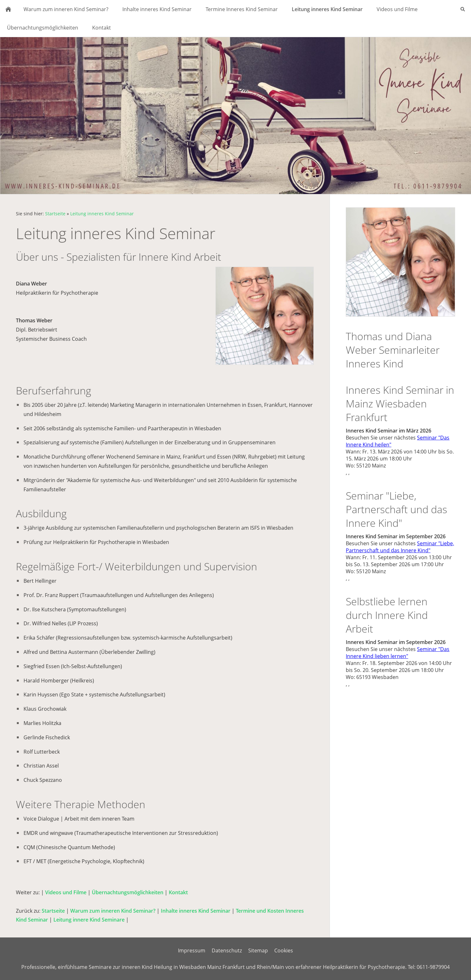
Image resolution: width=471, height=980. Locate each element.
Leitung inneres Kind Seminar (102, 214)
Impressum (192, 950)
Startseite (55, 214)
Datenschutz (227, 950)
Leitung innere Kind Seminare (89, 920)
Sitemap (258, 950)
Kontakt (178, 892)
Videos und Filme (66, 892)
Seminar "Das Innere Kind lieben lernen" (398, 653)
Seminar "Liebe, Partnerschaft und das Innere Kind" (400, 547)
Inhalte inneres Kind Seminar (196, 911)
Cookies (284, 950)
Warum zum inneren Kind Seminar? (113, 911)
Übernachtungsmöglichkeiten (128, 892)
